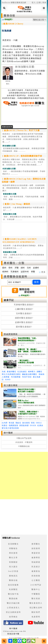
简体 (44, 3)
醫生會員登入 (36, 603)
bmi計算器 (13, 571)
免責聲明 (36, 617)
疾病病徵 (36, 576)
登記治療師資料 (13, 612)
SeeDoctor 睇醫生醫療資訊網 (14, 3)
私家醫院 (13, 589)
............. (24, 150)
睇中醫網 (8, 433)
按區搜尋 (36, 548)
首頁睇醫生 (13, 544)
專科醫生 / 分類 (14, 263)
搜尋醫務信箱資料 (16, 277)
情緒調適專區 (11, 334)
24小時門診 (36, 585)
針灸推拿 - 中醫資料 (24, 442)
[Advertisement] (24, 114)
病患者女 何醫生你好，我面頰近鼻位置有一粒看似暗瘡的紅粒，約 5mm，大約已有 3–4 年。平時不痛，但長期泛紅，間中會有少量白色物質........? (24, 162)
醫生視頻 (36, 599)
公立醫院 (36, 580)
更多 (42, 272)
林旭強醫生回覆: (25, 67)
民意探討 (36, 567)
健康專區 (36, 558)
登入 (34, 3)
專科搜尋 (13, 553)
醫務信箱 (9, 16)
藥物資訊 (13, 576)
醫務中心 (36, 589)
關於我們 (36, 612)
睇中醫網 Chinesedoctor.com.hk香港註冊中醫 (14, 631)
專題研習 (36, 553)
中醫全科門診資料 (24, 438)
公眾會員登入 (13, 608)
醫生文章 (13, 558)
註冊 (39, 3)
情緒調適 (36, 562)
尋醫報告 (13, 548)
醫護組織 (13, 599)
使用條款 (13, 617)
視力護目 (13, 567)
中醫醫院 (36, 594)
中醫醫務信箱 (24, 446)
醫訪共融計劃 (13, 603)
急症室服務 (13, 585)
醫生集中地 (13, 594)
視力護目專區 (11, 385)
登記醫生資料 (36, 608)
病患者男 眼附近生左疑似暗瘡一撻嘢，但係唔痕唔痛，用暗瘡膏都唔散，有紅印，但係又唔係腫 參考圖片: (24, 188)
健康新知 (36, 571)
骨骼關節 (13, 562)
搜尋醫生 (36, 544)
